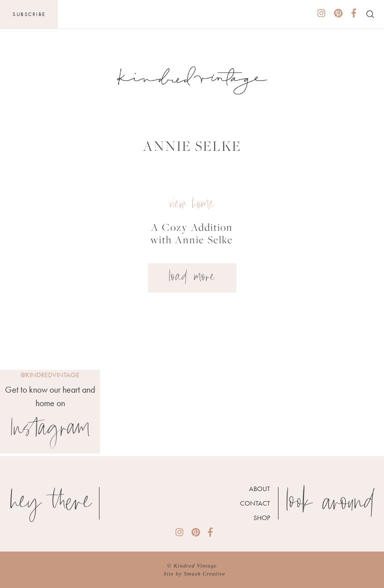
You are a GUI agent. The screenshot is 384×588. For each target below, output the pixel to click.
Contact (255, 503)
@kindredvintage (50, 375)
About (259, 489)
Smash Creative (205, 574)
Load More (192, 278)
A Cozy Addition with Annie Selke (192, 233)
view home (192, 205)
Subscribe (29, 14)
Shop (262, 518)
